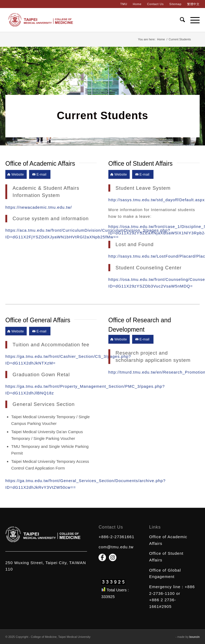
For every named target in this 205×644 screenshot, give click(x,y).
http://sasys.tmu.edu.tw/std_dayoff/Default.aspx (157, 200)
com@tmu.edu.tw (116, 547)
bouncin (194, 637)
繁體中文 (193, 4)
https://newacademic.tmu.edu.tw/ (39, 207)
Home (137, 4)
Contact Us (155, 4)
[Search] (180, 20)
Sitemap (175, 4)
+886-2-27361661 (116, 537)
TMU (124, 4)
